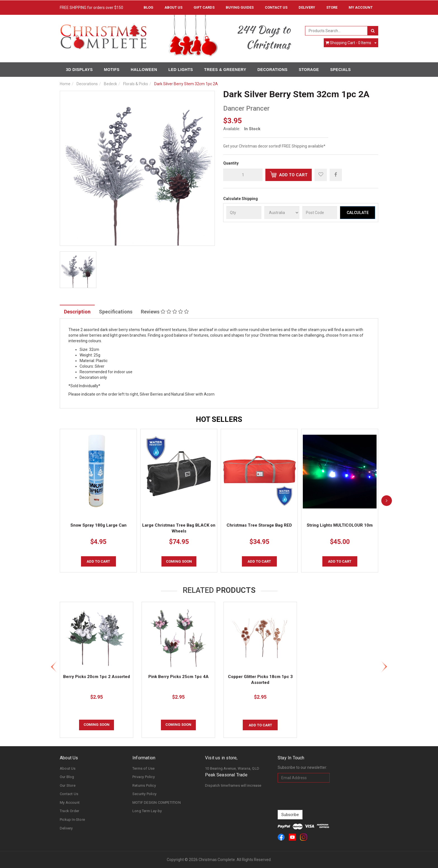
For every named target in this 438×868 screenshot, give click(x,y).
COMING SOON (179, 561)
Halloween (144, 70)
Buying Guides (240, 7)
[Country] (282, 213)
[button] (321, 175)
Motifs (112, 70)
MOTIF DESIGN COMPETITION (157, 802)
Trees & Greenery (225, 70)
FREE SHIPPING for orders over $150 (91, 8)
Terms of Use (143, 768)
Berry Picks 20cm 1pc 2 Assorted (97, 677)
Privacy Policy (144, 777)
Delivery (307, 7)
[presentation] (320, 796)
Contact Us (276, 7)
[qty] (243, 175)
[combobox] (336, 31)
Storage (309, 70)
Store (332, 7)
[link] (281, 837)
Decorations (272, 70)
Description (77, 312)
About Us (173, 7)
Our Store (68, 785)
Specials (341, 70)
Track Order (69, 811)
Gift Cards (204, 7)
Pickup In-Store (72, 820)
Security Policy (144, 794)
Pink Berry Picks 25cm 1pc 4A (178, 677)
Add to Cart (289, 175)
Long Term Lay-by (147, 811)
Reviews (165, 312)
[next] (387, 501)
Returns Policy (144, 785)
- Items (348, 43)
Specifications (116, 312)
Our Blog (67, 777)
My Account (70, 802)
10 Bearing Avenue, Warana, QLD (232, 768)
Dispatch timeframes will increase (233, 785)
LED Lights (181, 70)
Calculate (358, 213)
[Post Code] (320, 213)
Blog (148, 7)
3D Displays (79, 70)
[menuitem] (336, 175)
